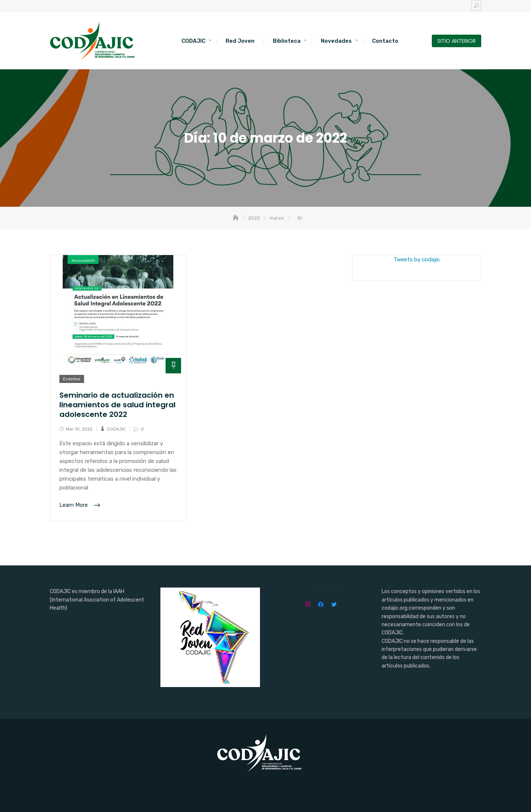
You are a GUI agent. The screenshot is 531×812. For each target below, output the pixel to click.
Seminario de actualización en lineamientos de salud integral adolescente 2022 (117, 405)
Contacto (385, 41)
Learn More (74, 505)
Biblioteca (287, 41)
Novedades (336, 41)
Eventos (72, 379)
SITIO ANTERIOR (457, 41)
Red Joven (240, 41)
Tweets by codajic (417, 259)
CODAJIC (193, 41)
